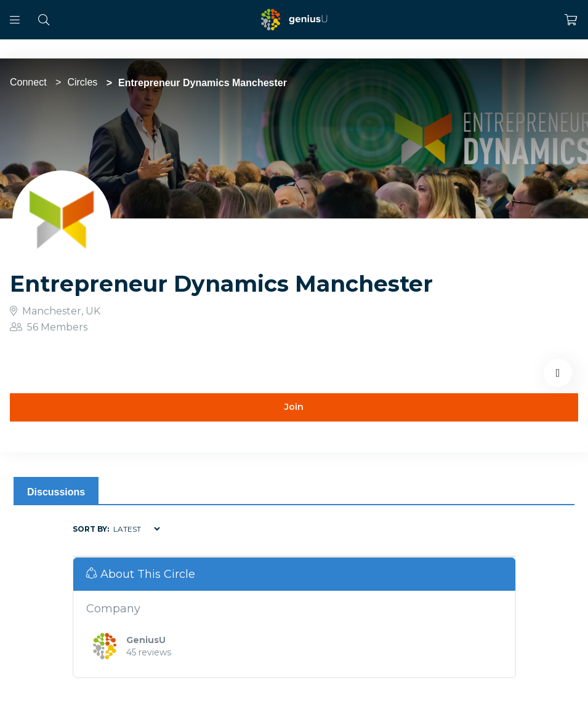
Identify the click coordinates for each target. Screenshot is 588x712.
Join (294, 407)
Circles (82, 82)
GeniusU (146, 640)
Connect (28, 82)
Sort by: (91, 529)
